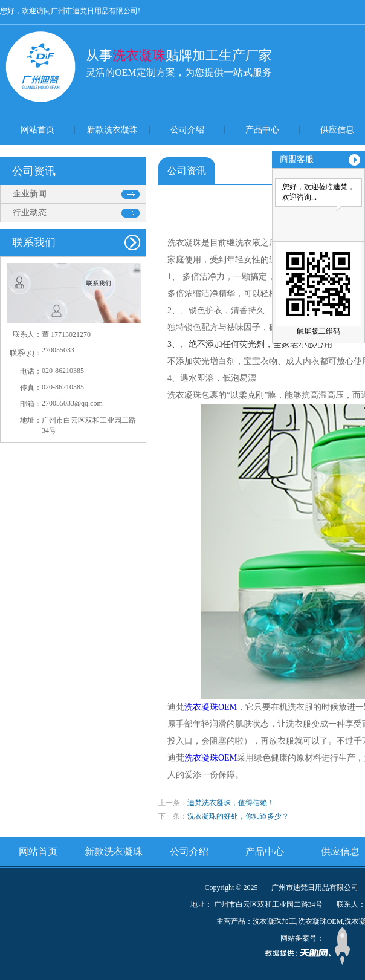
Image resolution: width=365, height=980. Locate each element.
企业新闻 (30, 194)
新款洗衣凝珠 (112, 130)
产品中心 (262, 130)
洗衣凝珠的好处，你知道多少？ (238, 816)
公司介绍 (187, 130)
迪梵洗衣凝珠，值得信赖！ (231, 803)
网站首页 (37, 130)
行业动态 (30, 213)
